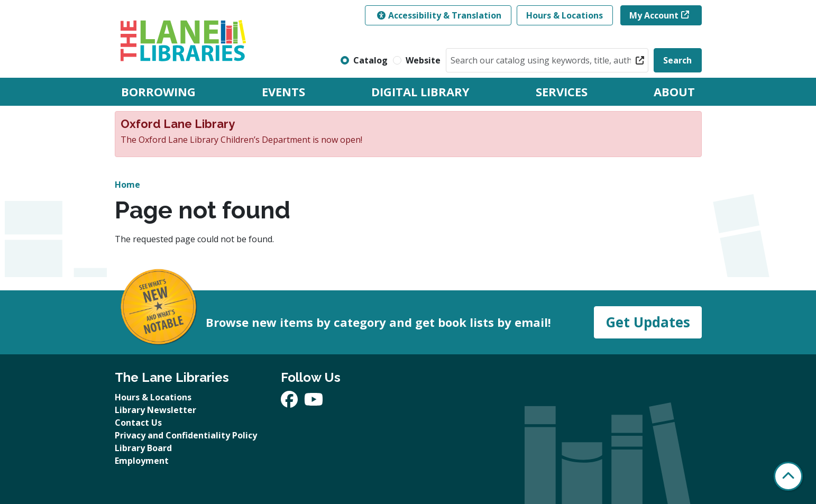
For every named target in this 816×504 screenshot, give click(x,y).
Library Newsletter (155, 410)
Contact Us (138, 423)
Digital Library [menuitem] (420, 91)
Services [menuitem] (562, 91)
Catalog (370, 60)
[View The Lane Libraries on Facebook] (290, 402)
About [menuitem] (674, 91)
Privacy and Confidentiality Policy (186, 435)
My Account (654, 15)
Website (423, 60)
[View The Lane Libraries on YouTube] (314, 402)
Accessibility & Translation (439, 15)
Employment (142, 461)
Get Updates (648, 322)
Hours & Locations (565, 15)
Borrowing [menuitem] (158, 91)
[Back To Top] (788, 476)
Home (127, 185)
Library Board (143, 448)
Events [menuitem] (283, 91)
